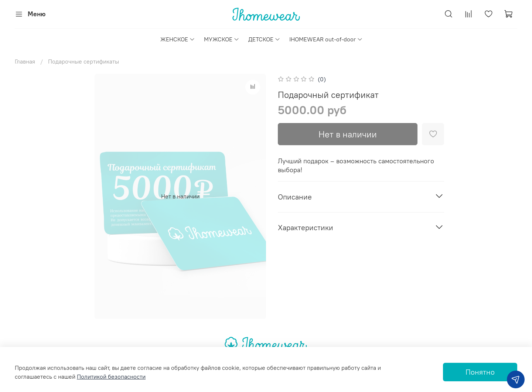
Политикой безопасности (111, 376)
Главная (25, 61)
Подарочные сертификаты (83, 61)
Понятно (480, 372)
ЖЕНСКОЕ (178, 39)
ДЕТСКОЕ (264, 39)
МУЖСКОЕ (222, 39)
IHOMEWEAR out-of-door (326, 39)
